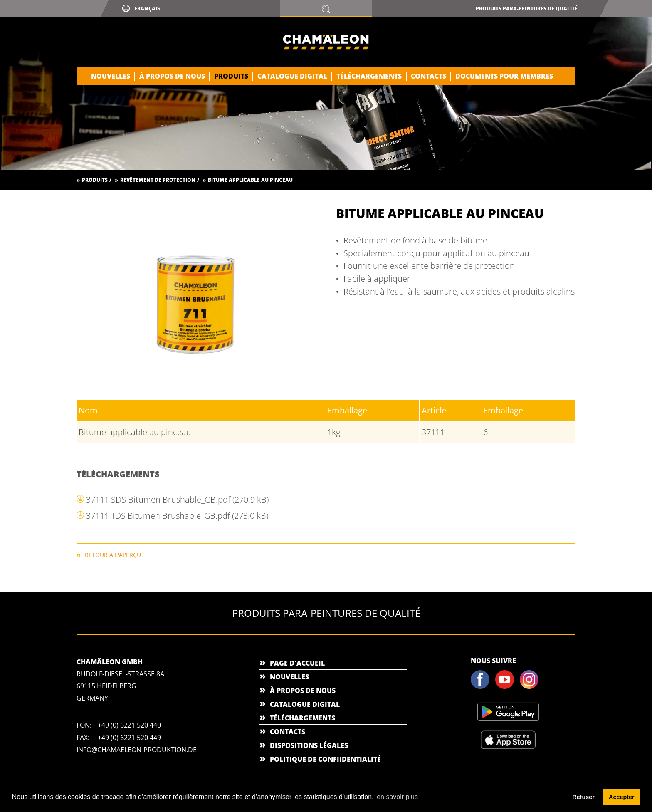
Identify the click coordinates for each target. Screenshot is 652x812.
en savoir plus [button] (397, 797)
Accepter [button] (622, 797)
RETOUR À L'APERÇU (113, 554)
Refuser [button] (583, 797)
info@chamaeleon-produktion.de (137, 750)
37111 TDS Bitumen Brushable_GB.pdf (177, 516)
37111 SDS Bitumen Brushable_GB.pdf (177, 499)
